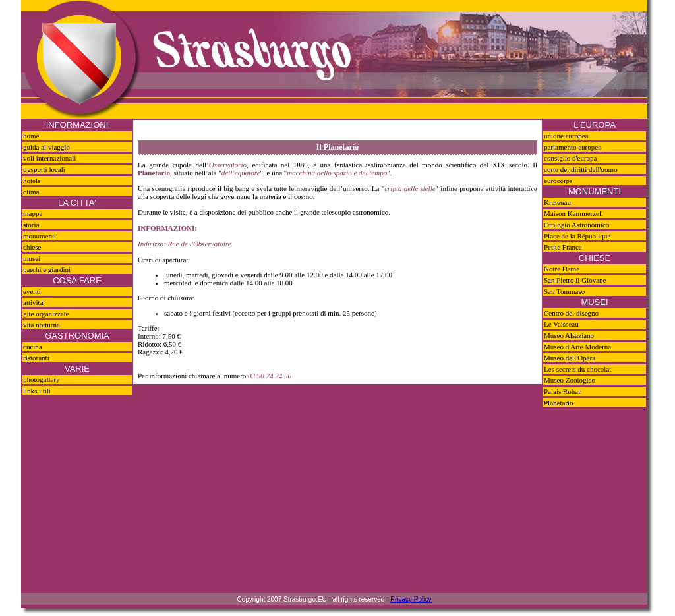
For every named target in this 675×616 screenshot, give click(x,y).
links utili (37, 391)
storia (31, 225)
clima (31, 192)
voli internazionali (49, 158)
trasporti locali (44, 169)
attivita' (34, 302)
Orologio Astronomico (576, 225)
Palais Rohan (563, 391)
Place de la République (577, 236)
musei (32, 258)
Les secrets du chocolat (577, 369)
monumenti (40, 236)
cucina (33, 347)
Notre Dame (562, 269)
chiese (32, 247)
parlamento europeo (573, 147)
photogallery (42, 379)
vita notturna (42, 325)
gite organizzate (46, 314)
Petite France (563, 247)
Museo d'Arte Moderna (577, 347)
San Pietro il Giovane (575, 280)
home (31, 136)
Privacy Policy (411, 599)
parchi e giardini (47, 269)
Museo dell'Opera (570, 358)
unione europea (566, 136)
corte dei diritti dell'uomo (581, 169)
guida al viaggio (46, 147)
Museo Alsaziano (569, 335)
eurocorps (558, 181)
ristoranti (36, 358)
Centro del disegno (571, 313)
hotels (32, 181)
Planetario (559, 403)
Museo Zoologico (570, 380)
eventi (32, 291)
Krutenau (557, 202)
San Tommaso (564, 291)
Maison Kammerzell (573, 213)
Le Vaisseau (561, 324)
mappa (33, 213)
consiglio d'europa (571, 158)
